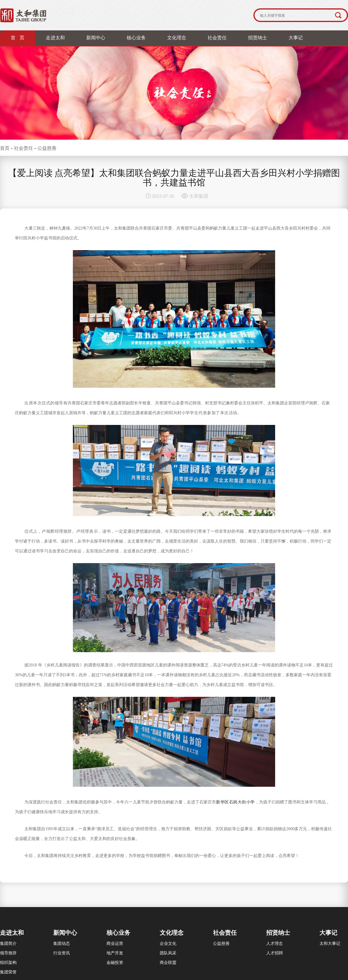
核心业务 (136, 38)
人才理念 (275, 944)
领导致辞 (8, 953)
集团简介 (8, 944)
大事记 (296, 38)
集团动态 (62, 944)
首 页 (18, 38)
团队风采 (168, 953)
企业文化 (168, 944)
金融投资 (115, 963)
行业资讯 (62, 953)
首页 (5, 148)
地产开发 (115, 953)
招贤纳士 (258, 38)
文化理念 (177, 38)
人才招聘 (275, 953)
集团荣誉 (8, 972)
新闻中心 (96, 38)
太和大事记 (330, 944)
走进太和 (55, 38)
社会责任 (217, 38)
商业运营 (115, 944)
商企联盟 (168, 963)
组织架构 (8, 963)
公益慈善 (47, 148)
